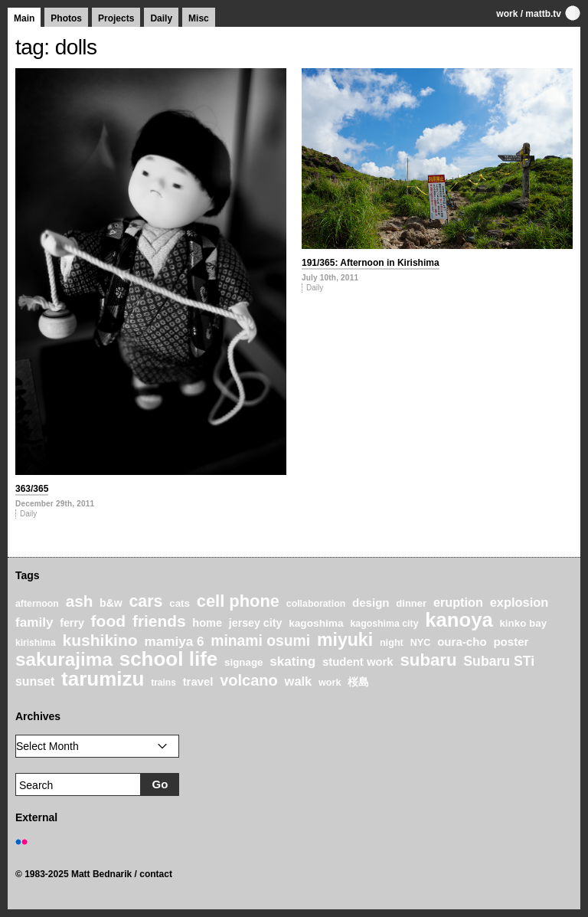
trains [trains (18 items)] (163, 683)
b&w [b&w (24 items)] (111, 603)
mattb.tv (543, 14)
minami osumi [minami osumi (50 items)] (260, 640)
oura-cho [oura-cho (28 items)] (462, 642)
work (507, 14)
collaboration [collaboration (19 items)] (316, 604)
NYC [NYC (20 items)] (421, 643)
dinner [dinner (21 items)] (411, 603)
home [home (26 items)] (207, 623)
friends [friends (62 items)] (159, 621)
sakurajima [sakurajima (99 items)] (64, 659)
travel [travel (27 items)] (198, 682)
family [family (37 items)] (34, 622)
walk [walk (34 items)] (299, 681)
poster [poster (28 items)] (511, 642)
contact (156, 874)
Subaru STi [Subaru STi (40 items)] (499, 661)
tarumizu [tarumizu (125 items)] (103, 679)
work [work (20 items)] (330, 683)
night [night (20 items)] (392, 643)
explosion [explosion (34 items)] (519, 602)
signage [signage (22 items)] (243, 662)
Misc (199, 18)
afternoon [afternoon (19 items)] (37, 604)
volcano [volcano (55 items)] (249, 680)
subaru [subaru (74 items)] (428, 660)
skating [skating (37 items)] (292, 662)
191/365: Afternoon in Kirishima (371, 263)
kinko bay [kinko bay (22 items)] (523, 623)
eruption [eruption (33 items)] (458, 602)
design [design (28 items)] (371, 603)
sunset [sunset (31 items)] (35, 681)
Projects (116, 18)
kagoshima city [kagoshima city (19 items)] (384, 624)
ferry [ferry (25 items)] (72, 623)
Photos (66, 18)
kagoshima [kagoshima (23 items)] (316, 623)
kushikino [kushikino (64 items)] (100, 640)
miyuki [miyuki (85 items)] (345, 640)
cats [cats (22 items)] (180, 603)
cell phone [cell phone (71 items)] (238, 601)
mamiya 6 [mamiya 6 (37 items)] (174, 642)
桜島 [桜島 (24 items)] (358, 682)
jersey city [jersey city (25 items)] (256, 623)
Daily (161, 18)
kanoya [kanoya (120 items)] (459, 620)
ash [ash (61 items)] (80, 601)
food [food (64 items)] (109, 621)
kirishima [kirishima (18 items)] (36, 643)
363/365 (32, 489)
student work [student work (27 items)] (358, 662)
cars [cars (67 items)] (145, 601)
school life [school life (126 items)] (169, 659)
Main (24, 18)
